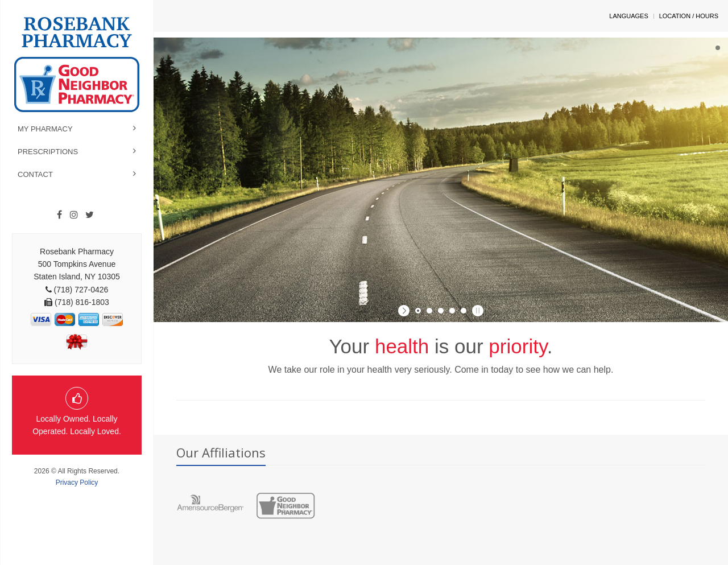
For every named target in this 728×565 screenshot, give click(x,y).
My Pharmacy (45, 129)
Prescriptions (48, 152)
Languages (628, 16)
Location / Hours (689, 16)
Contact (35, 174)
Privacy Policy (77, 482)
